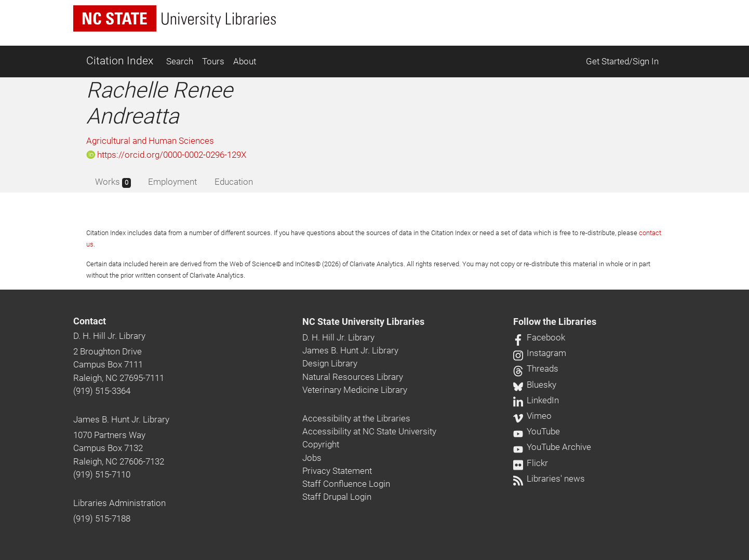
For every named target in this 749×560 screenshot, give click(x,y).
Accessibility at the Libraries (356, 418)
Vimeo (532, 416)
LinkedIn (536, 400)
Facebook (539, 337)
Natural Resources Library (353, 377)
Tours (213, 61)
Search (180, 61)
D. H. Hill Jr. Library (109, 336)
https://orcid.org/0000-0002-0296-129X (166, 155)
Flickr (531, 463)
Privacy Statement (337, 471)
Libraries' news (549, 479)
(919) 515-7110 (102, 474)
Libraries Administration (119, 503)
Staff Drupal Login (337, 497)
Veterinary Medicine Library (355, 390)
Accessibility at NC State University (369, 431)
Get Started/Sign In (622, 61)
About (245, 61)
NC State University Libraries (363, 322)
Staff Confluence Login (346, 484)
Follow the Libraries (555, 322)
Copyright (321, 444)
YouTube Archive (552, 447)
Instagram (540, 353)
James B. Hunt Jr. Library (121, 419)
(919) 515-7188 (102, 518)
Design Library (330, 363)
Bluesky (535, 385)
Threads (536, 368)
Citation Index (120, 61)
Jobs (312, 458)
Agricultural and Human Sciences (150, 141)
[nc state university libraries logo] (175, 18)
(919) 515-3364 (102, 391)
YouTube (537, 431)
